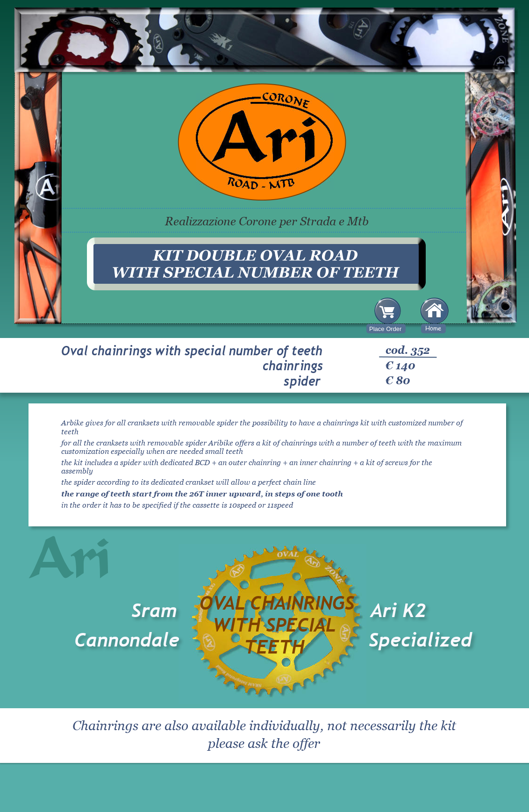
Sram (154, 611)
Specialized (420, 640)
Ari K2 (398, 611)
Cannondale (127, 640)
